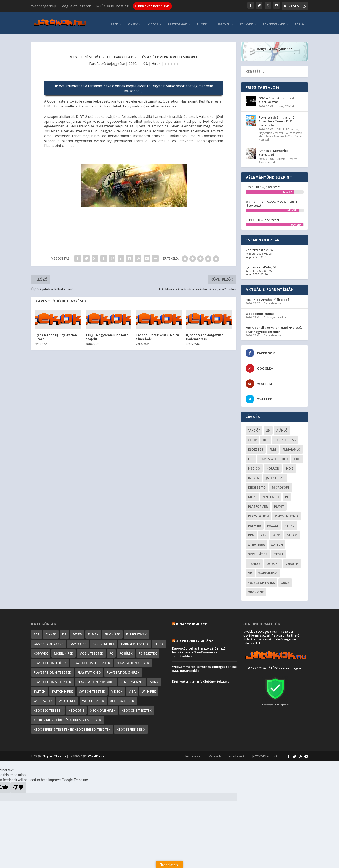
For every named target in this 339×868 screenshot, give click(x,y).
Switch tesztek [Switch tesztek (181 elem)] (92, 687)
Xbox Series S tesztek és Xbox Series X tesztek (281, 134)
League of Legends (76, 6)
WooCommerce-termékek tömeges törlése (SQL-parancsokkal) (204, 665)
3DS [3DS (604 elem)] (37, 630)
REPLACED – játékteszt (263, 216)
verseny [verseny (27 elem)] (292, 559)
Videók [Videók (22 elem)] (117, 687)
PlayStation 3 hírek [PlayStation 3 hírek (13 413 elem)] (50, 659)
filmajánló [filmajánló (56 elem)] (291, 445)
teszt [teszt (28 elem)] (279, 550)
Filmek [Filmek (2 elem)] (93, 630)
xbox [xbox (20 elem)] (285, 578)
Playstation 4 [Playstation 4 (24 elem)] (287, 512)
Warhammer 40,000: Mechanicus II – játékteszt (273, 199)
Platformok (177, 20)
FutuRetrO (98, 59)
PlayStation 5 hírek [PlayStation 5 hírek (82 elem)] (123, 668)
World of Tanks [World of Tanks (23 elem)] (261, 578)
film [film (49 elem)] (273, 445)
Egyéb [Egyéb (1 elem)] (77, 630)
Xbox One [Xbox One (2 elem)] (76, 706)
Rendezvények (274, 20)
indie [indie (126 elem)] (289, 464)
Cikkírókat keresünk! (152, 6)
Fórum (300, 20)
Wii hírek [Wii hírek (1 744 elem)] (149, 687)
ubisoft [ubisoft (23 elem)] (273, 559)
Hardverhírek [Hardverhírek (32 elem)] (104, 640)
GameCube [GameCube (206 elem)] (78, 640)
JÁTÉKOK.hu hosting (112, 6)
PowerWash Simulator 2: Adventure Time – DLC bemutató (277, 117)
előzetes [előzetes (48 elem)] (256, 445)
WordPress (96, 752)
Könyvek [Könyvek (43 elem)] (41, 649)
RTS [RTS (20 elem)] (263, 531)
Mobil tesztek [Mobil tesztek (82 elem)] (91, 649)
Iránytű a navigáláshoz (275, 45)
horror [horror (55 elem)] (273, 464)
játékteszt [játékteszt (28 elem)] (275, 474)
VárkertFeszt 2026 (259, 246)
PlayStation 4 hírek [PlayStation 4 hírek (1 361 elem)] (133, 659)
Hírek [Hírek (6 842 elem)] (159, 640)
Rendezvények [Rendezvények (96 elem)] (132, 678)
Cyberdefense (272, 299)
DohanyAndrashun (275, 313)
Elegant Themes (54, 752)
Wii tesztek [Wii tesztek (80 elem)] (43, 697)
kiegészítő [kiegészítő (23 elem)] (257, 483)
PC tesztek (292, 126)
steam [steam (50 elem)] (292, 531)
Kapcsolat (216, 752)
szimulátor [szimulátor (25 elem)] (258, 550)
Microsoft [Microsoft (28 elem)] (281, 483)
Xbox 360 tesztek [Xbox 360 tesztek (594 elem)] (48, 706)
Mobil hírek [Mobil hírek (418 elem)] (64, 649)
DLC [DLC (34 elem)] (266, 436)
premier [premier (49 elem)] (255, 521)
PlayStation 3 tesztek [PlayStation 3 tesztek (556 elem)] (91, 659)
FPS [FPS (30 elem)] (251, 455)
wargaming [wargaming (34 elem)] (268, 569)
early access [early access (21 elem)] (285, 436)
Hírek (114, 20)
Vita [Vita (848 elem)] (132, 687)
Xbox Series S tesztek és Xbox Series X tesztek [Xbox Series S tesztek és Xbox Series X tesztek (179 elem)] (72, 725)
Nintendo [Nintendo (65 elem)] (271, 493)
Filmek (202, 20)
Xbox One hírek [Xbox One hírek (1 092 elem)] (103, 706)
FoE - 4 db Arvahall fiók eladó (267, 296)
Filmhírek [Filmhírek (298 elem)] (112, 630)
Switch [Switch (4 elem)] (40, 687)
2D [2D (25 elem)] (268, 426)
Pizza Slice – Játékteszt (263, 183)
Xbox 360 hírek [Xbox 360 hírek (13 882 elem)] (122, 697)
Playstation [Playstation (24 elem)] (258, 512)
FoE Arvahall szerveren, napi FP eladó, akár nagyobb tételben (274, 326)
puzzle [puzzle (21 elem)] (273, 521)
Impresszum (194, 752)
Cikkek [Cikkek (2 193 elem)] (51, 630)
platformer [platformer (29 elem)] (258, 502)
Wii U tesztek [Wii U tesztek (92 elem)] (93, 697)
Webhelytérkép (44, 6)
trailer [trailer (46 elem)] (254, 559)
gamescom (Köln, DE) (261, 263)
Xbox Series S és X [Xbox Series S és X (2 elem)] (131, 725)
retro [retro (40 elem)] (290, 521)
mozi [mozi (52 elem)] (252, 493)
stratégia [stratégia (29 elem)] (257, 540)
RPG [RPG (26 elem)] (251, 531)
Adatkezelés (237, 752)
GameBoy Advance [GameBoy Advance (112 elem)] (49, 640)
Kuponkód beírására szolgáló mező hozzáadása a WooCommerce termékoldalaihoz (199, 648)
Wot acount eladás (260, 310)
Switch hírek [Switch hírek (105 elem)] (62, 687)
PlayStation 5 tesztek (271, 129)
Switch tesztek (293, 129)
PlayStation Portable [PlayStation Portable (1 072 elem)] (96, 678)
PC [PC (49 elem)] (287, 493)
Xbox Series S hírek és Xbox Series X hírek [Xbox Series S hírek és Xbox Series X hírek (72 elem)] (67, 716)
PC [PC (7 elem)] (111, 649)
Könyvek (246, 20)
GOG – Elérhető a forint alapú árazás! (276, 96)
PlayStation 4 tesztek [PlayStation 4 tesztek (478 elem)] (52, 668)
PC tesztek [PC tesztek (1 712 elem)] (148, 649)
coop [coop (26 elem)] (252, 436)
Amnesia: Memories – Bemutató (275, 148)
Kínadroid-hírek (192, 620)
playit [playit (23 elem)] (279, 502)
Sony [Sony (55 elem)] (277, 531)
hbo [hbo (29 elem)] (297, 455)
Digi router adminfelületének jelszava (201, 677)
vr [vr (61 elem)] (250, 569)
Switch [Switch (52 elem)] (277, 540)
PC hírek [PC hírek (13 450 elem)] (126, 649)
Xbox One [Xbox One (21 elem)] (256, 588)
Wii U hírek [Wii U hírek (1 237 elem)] (67, 697)
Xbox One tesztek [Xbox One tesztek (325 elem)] (137, 706)
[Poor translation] (18, 783)
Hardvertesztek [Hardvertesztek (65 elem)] (135, 640)
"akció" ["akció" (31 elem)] (254, 426)
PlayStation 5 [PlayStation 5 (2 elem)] (89, 668)
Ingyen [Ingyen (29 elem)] (254, 474)
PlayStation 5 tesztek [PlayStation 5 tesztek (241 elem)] (52, 678)
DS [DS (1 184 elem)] (64, 630)
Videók (153, 20)
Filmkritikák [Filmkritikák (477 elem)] (136, 630)
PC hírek (289, 102)
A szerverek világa (195, 637)
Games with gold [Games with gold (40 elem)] (274, 455)
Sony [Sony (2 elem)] (154, 678)
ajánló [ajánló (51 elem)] (282, 426)
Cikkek (133, 20)
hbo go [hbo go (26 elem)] (254, 464)
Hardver (223, 20)
